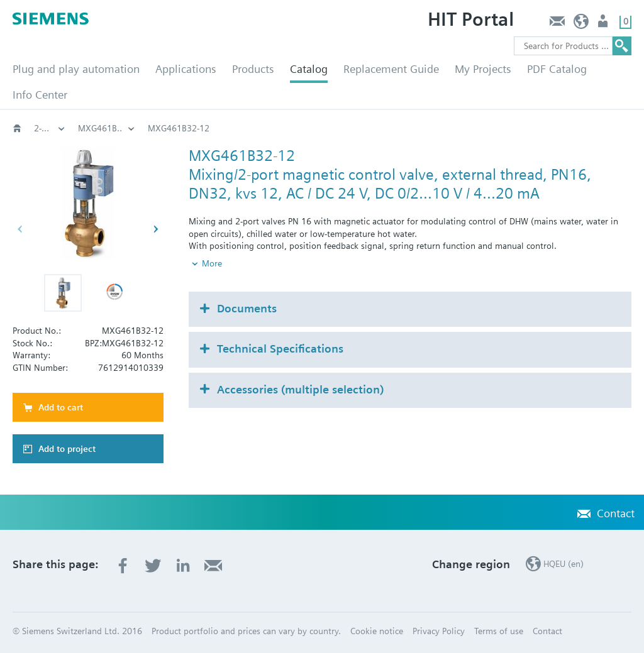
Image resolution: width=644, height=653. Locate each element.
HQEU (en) (581, 24)
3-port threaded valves (122, 128)
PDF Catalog (557, 69)
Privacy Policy (439, 631)
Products (253, 69)
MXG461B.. (462, 128)
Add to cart (61, 407)
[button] (63, 293)
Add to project (67, 449)
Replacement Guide (391, 69)
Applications (186, 69)
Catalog (309, 69)
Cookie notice (377, 631)
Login (604, 24)
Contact (557, 24)
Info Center (40, 95)
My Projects (483, 69)
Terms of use (499, 631)
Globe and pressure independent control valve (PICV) (50, 128)
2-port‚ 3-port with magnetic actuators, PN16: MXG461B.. (303, 128)
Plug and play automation (76, 69)
